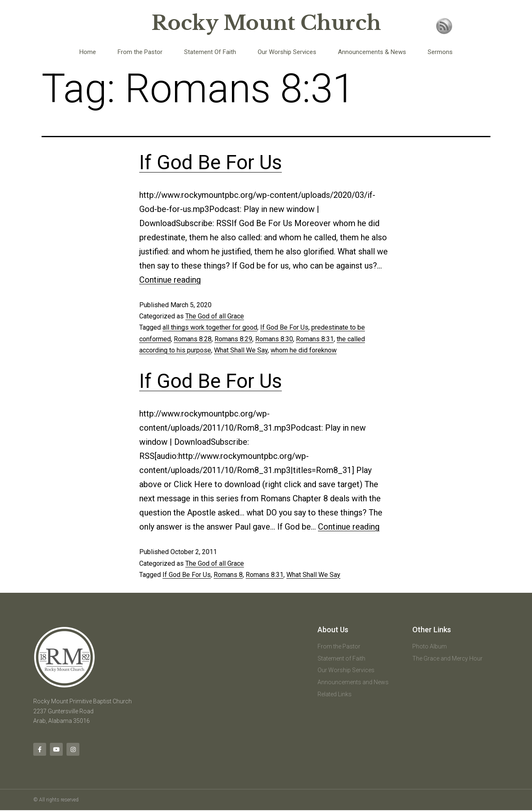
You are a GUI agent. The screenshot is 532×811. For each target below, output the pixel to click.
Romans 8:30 (274, 339)
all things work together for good (210, 327)
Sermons (440, 52)
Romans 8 (228, 575)
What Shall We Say (241, 350)
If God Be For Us (211, 162)
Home (88, 52)
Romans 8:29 (233, 339)
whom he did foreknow (304, 350)
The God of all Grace (215, 316)
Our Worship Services (287, 52)
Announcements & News (372, 52)
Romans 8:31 (315, 339)
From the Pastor (140, 52)
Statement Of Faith (210, 52)
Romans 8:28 (193, 339)
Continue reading (170, 280)
